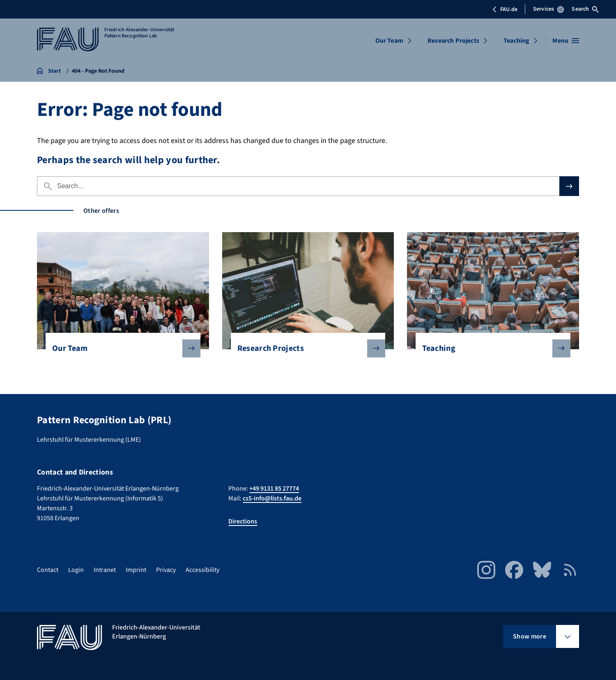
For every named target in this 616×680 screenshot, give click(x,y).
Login (76, 570)
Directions (243, 521)
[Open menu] (566, 41)
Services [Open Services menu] (548, 9)
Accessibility (202, 570)
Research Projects (453, 41)
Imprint (136, 570)
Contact (48, 570)
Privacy (166, 570)
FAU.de (505, 9)
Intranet (105, 570)
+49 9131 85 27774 (274, 489)
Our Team (389, 41)
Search (585, 9)
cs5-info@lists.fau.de (272, 498)
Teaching (516, 41)
